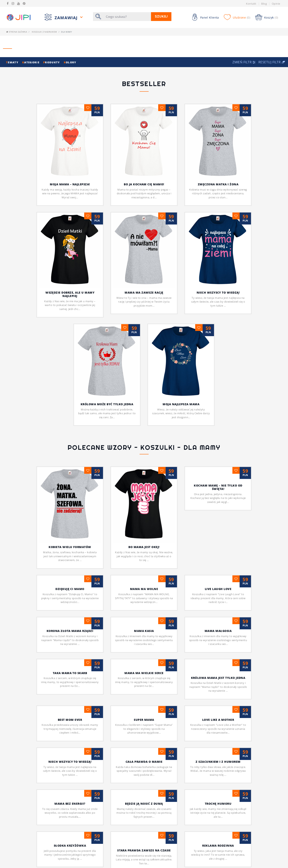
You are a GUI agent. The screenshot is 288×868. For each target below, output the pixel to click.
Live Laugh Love (218, 531)
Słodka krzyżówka (70, 787)
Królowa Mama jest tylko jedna (218, 619)
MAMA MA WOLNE (144, 531)
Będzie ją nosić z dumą (144, 745)
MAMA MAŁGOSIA (218, 573)
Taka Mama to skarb (70, 615)
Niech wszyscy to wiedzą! (218, 292)
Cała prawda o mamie (144, 704)
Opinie (276, 4)
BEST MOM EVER (70, 661)
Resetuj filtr (272, 62)
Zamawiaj (67, 18)
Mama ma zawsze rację (144, 292)
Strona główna (17, 32)
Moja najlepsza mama (181, 333)
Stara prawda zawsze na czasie (144, 792)
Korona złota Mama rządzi (70, 573)
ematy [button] (13, 62)
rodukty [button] (52, 62)
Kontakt (251, 4)
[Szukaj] (127, 17)
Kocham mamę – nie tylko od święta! (218, 487)
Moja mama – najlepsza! (70, 184)
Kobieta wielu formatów (70, 481)
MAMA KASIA (144, 573)
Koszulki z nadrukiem (44, 32)
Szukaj (162, 16)
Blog (264, 4)
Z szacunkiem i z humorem (218, 704)
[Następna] (152, 848)
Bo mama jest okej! (144, 481)
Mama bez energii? (70, 745)
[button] (244, 62)
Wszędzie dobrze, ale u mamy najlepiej (70, 294)
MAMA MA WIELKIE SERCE (144, 615)
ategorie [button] (31, 62)
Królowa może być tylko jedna (107, 404)
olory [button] (70, 62)
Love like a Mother (218, 661)
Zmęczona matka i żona (218, 184)
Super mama (144, 661)
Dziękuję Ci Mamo (70, 531)
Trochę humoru (218, 745)
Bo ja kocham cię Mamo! (144, 184)
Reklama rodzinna (218, 787)
